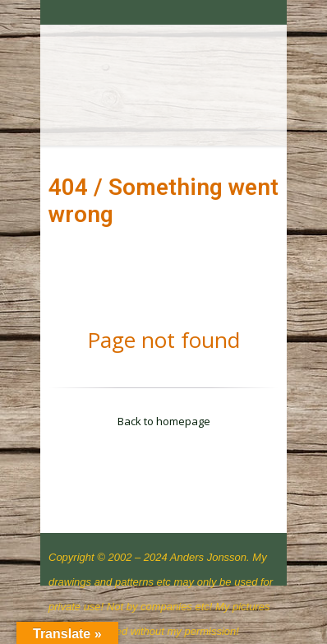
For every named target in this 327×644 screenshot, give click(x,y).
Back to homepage (164, 421)
